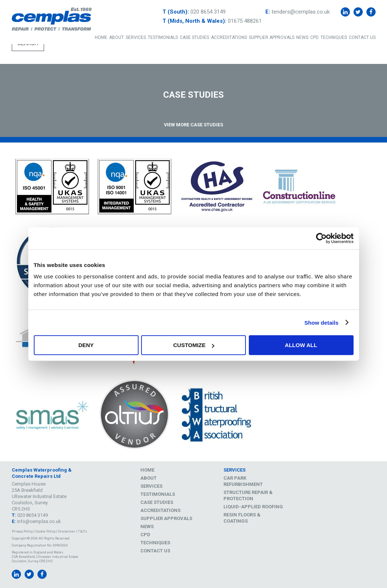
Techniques (334, 37)
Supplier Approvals (272, 37)
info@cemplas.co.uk (39, 521)
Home (101, 37)
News (302, 37)
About (117, 37)
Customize (194, 345)
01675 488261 (245, 21)
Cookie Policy (45, 531)
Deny (86, 345)
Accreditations (229, 37)
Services (136, 37)
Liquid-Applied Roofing (253, 507)
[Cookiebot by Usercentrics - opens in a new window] (321, 238)
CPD (314, 37)
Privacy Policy (22, 531)
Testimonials (163, 37)
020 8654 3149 (208, 12)
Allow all (301, 345)
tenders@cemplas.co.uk (301, 12)
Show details (321, 322)
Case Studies (194, 37)
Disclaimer (67, 531)
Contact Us (362, 37)
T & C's (83, 531)
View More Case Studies (193, 125)
